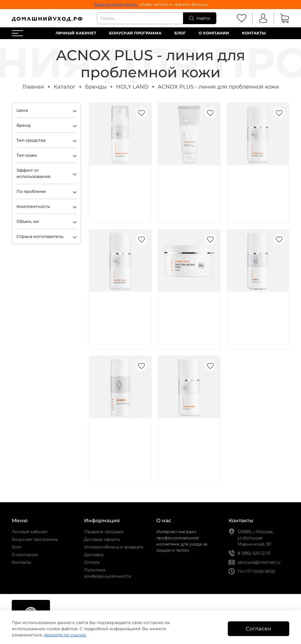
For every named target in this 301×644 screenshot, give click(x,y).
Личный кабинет (76, 33)
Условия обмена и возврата (114, 547)
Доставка (94, 555)
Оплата (92, 562)
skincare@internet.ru (259, 562)
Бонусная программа (135, 33)
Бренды (96, 87)
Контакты (254, 33)
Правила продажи (104, 532)
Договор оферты (102, 539)
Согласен (259, 629)
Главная (33, 87)
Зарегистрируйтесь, (116, 4)
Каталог (65, 87)
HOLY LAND (132, 87)
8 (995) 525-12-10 (254, 553)
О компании (214, 33)
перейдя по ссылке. (65, 635)
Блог (180, 33)
